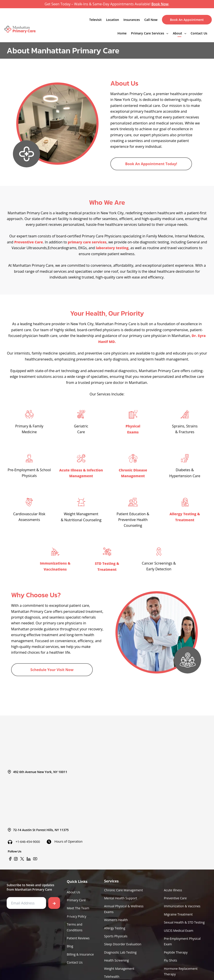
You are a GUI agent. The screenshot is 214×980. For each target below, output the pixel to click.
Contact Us (199, 33)
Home (122, 33)
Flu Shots (171, 960)
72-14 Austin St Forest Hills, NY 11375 (38, 827)
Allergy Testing (115, 926)
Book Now (160, 4)
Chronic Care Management (123, 887)
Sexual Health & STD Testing (184, 921)
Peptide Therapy (176, 951)
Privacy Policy (76, 914)
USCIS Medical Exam (179, 929)
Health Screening (116, 960)
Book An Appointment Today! (151, 164)
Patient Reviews (78, 937)
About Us (73, 889)
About (180, 33)
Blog (70, 945)
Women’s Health (116, 918)
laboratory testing (116, 248)
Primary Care (76, 898)
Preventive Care (32, 242)
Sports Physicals (116, 935)
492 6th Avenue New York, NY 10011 (37, 769)
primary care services (91, 242)
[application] (166, 33)
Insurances (132, 19)
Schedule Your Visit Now (52, 669)
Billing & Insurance (80, 953)
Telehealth (112, 976)
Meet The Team (78, 906)
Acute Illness (173, 887)
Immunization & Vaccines (182, 904)
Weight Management (119, 968)
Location (113, 19)
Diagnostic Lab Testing (120, 951)
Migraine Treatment (178, 912)
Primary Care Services (150, 33)
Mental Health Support (121, 896)
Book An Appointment (187, 19)
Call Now (151, 19)
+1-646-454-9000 (24, 839)
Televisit (95, 19)
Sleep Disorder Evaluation (123, 943)
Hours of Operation (65, 839)
